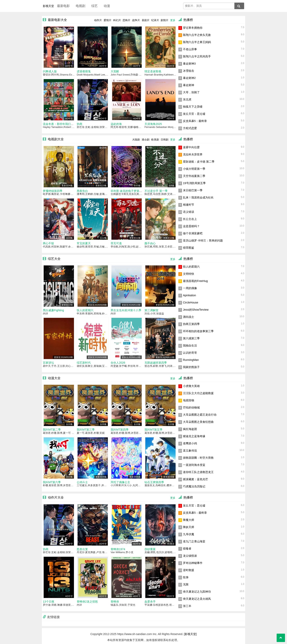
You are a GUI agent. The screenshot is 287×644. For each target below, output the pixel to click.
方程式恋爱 (190, 128)
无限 (186, 584)
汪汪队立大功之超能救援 (198, 393)
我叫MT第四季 (120, 430)
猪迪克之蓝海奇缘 (194, 436)
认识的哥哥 (190, 353)
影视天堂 (48, 6)
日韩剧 (165, 140)
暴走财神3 (189, 64)
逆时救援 (189, 570)
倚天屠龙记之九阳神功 (197, 592)
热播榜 (188, 20)
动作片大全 (56, 497)
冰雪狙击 (189, 71)
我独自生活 (190, 346)
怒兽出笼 (82, 549)
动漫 (107, 6)
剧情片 (165, 20)
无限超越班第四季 (156, 363)
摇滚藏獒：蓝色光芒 (196, 479)
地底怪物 (189, 400)
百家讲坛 (48, 363)
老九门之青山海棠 (194, 541)
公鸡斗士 (82, 482)
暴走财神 (189, 85)
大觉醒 (115, 71)
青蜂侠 (115, 602)
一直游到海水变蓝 (194, 465)
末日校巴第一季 (193, 190)
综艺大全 (54, 259)
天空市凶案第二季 (194, 176)
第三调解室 (151, 310)
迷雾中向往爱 (191, 147)
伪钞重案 (150, 549)
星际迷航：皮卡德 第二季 (199, 162)
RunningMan (191, 360)
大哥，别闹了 (191, 92)
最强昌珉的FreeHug (195, 281)
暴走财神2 (189, 78)
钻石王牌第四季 (154, 482)
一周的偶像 (190, 288)
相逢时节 (189, 205)
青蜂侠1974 (118, 549)
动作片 (98, 20)
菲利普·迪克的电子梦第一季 (128, 191)
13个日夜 (49, 602)
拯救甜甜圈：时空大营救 (198, 458)
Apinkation (189, 295)
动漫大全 (54, 378)
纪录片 (155, 20)
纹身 (186, 577)
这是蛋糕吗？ (191, 226)
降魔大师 (189, 520)
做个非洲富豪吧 (193, 233)
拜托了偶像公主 (120, 482)
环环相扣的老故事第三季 (198, 331)
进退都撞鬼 (84, 71)
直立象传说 (190, 451)
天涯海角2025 (153, 124)
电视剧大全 (56, 139)
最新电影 (63, 6)
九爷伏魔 (189, 534)
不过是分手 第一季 (156, 191)
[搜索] (239, 6)
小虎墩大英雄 (191, 386)
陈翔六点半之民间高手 (197, 56)
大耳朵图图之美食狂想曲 (198, 422)
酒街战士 (189, 317)
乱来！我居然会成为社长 (198, 197)
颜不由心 (150, 243)
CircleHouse (191, 302)
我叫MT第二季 (52, 430)
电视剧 (81, 6)
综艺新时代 (84, 363)
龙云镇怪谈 (190, 556)
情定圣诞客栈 (153, 71)
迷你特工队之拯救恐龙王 (198, 472)
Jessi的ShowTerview (196, 310)
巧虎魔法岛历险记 (194, 486)
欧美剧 (155, 140)
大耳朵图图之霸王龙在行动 (200, 415)
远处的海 (116, 124)
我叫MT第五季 (153, 430)
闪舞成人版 (50, 71)
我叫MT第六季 (52, 482)
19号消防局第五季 (194, 183)
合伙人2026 (118, 363)
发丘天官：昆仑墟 (194, 114)
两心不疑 (48, 243)
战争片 (136, 20)
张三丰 (187, 606)
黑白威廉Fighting (53, 310)
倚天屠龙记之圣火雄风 (197, 599)
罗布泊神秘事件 (193, 563)
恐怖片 (126, 20)
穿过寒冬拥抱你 (193, 28)
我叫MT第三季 (86, 430)
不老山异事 (190, 49)
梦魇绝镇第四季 (53, 191)
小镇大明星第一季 (194, 169)
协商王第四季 (191, 324)
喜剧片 (146, 20)
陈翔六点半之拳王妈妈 (197, 42)
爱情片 (108, 20)
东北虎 (187, 99)
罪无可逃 (116, 243)
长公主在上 (190, 219)
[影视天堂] (190, 634)
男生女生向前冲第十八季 (126, 310)
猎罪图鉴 (189, 248)
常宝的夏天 (84, 243)
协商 (80, 124)
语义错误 (189, 212)
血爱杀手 (150, 602)
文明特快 (189, 274)
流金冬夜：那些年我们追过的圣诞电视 (67, 124)
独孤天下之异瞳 (193, 107)
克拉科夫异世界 (193, 154)
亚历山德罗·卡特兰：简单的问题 (203, 241)
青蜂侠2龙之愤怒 (87, 602)
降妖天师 (189, 527)
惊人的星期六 (85, 310)
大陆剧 (136, 140)
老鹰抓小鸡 (190, 443)
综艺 (94, 6)
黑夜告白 (82, 191)
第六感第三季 (191, 338)
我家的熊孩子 (191, 367)
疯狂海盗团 (190, 429)
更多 (173, 20)
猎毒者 (187, 549)
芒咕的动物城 (191, 407)
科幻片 (117, 20)
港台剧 (146, 140)
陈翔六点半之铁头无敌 (197, 35)
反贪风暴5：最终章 (195, 121)
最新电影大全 (57, 20)
